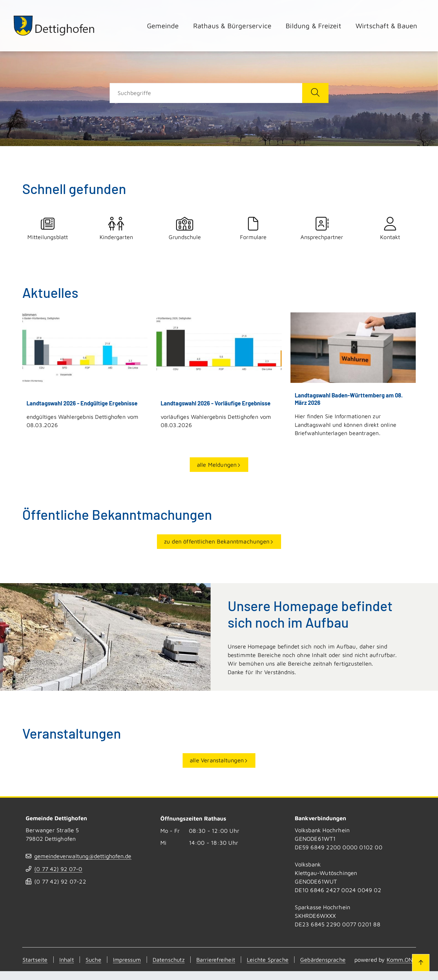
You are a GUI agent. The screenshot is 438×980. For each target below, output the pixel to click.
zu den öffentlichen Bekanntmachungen (217, 542)
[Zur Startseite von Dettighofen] (55, 26)
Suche (94, 960)
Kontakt (390, 229)
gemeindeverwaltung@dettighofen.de (84, 856)
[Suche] (206, 93)
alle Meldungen (217, 465)
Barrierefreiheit (219, 960)
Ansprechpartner (322, 229)
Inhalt (67, 960)
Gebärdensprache (329, 960)
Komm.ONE (70, 968)
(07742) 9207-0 (58, 869)
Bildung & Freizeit (313, 26)
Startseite (35, 960)
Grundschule (185, 229)
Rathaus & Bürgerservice (232, 26)
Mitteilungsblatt (48, 229)
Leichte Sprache (273, 960)
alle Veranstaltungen (217, 760)
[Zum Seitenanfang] (420, 962)
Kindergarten (116, 229)
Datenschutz (171, 960)
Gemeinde (163, 26)
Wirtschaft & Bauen (386, 26)
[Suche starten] (315, 93)
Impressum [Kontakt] (128, 960)
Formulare (253, 229)
